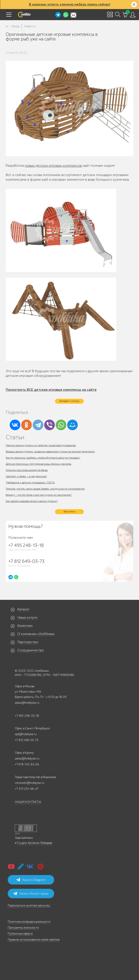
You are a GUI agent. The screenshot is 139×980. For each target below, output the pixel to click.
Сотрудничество (31, 650)
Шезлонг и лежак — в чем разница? (26, 476)
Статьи (15, 437)
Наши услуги (27, 618)
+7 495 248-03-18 (27, 716)
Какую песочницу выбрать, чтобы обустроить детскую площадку (43, 458)
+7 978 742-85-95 (27, 764)
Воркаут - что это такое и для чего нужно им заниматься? (39, 495)
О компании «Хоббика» (36, 634)
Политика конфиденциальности (29, 922)
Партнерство (28, 642)
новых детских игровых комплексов (53, 166)
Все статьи (69, 511)
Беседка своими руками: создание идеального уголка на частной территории (50, 451)
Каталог (24, 609)
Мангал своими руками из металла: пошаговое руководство (41, 445)
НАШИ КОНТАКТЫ (28, 802)
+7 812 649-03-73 (27, 740)
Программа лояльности (23, 928)
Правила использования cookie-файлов (34, 940)
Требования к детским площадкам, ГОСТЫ (30, 482)
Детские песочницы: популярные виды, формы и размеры (38, 464)
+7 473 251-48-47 (27, 789)
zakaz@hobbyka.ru (27, 703)
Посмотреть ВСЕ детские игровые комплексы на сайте (51, 390)
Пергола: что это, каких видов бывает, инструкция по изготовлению (45, 489)
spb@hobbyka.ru (26, 734)
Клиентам (25, 626)
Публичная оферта (20, 934)
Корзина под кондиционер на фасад (27, 470)
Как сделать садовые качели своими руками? (32, 501)
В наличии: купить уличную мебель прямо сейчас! (70, 4)
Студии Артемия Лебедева (34, 843)
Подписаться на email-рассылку (29, 905)
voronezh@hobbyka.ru (30, 783)
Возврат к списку (69, 401)
